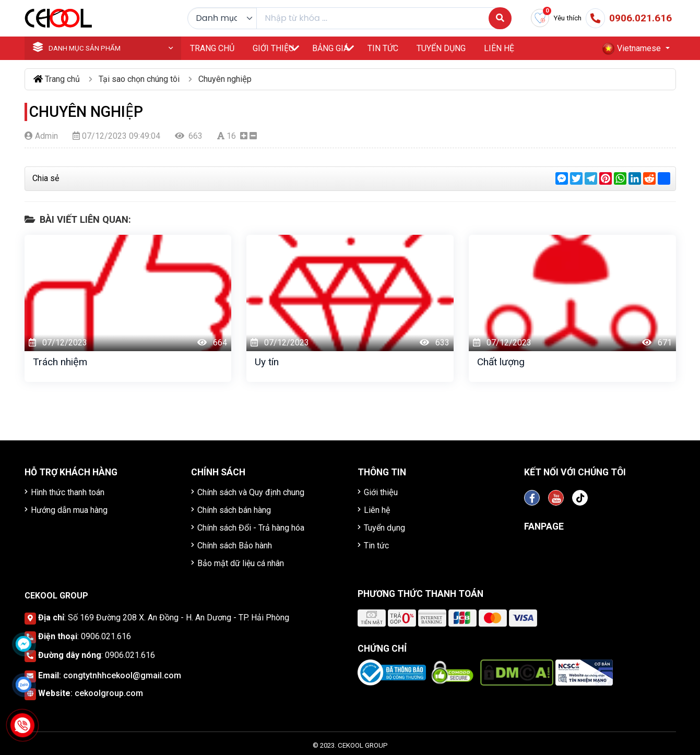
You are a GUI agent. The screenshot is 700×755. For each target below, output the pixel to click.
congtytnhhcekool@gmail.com (122, 675)
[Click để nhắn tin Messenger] (23, 644)
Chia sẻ (46, 178)
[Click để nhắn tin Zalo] (23, 685)
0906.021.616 (106, 636)
